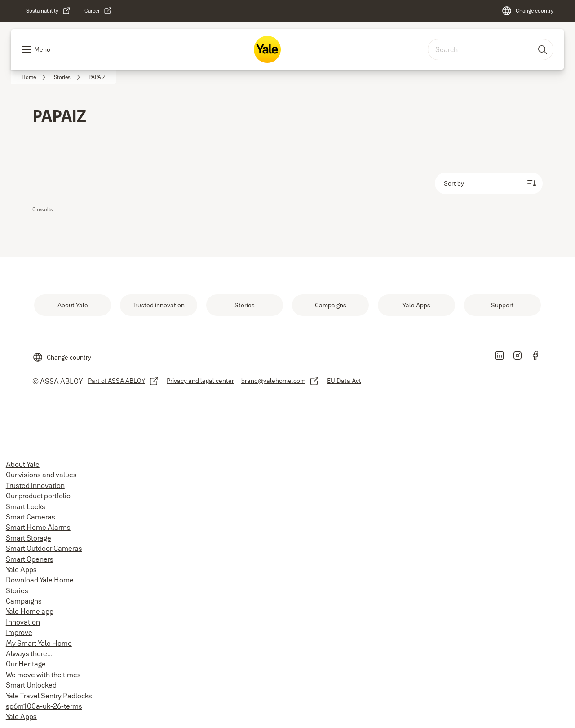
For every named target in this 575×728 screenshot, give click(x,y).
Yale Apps (21, 569)
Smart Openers (30, 559)
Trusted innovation (35, 485)
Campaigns (24, 601)
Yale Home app (30, 611)
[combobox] (491, 49)
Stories (17, 590)
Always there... (29, 653)
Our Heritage (26, 664)
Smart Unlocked (31, 685)
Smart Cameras (31, 517)
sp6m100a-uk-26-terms (44, 706)
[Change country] (527, 11)
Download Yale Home (40, 580)
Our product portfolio (38, 496)
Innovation (23, 622)
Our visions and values (41, 475)
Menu (42, 49)
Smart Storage (29, 538)
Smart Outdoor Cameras (44, 548)
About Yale (23, 464)
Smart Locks (26, 506)
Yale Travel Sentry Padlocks (49, 696)
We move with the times (43, 675)
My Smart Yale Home (39, 643)
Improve (19, 632)
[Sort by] (489, 183)
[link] (49, 11)
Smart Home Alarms (38, 527)
